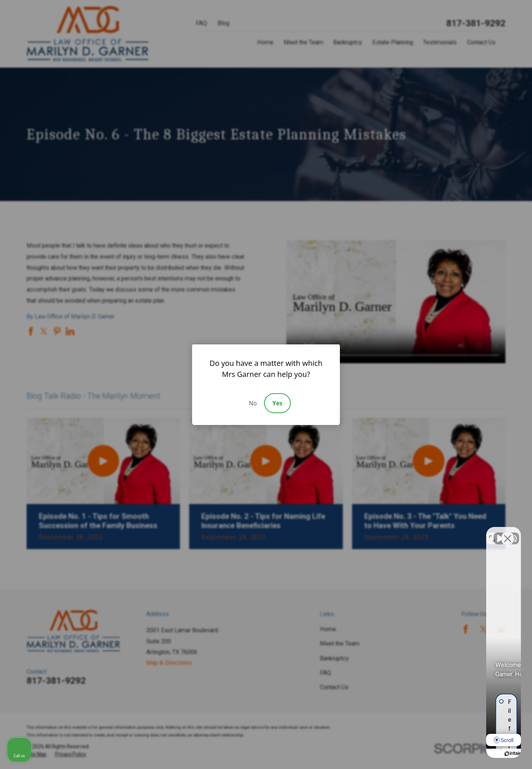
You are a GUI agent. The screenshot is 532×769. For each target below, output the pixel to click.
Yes (277, 403)
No (253, 403)
